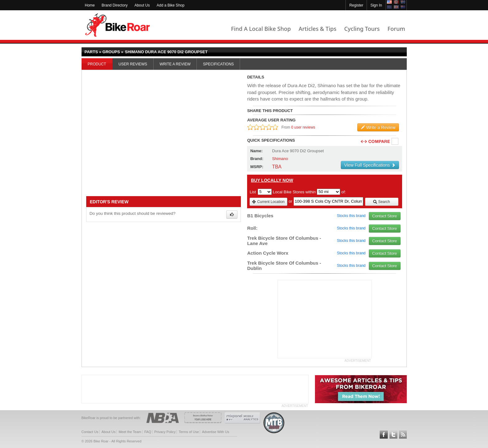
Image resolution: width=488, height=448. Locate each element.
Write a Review (175, 64)
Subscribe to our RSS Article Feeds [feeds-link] (403, 435)
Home (90, 5)
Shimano (280, 159)
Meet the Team (130, 432)
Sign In (376, 5)
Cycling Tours (362, 29)
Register (356, 5)
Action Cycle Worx (268, 253)
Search (381, 202)
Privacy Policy (165, 432)
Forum (396, 29)
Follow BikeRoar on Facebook (384, 435)
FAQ (148, 432)
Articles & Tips (317, 29)
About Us (142, 5)
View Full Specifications (370, 165)
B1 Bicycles (260, 216)
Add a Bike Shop (170, 5)
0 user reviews (303, 127)
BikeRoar (117, 25)
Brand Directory (115, 5)
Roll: (252, 228)
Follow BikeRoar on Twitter (393, 435)
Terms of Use (189, 432)
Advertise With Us (216, 432)
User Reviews (133, 64)
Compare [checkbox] (395, 142)
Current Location (268, 202)
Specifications (218, 64)
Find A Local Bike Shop (261, 29)
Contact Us (90, 432)
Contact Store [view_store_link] (385, 216)
